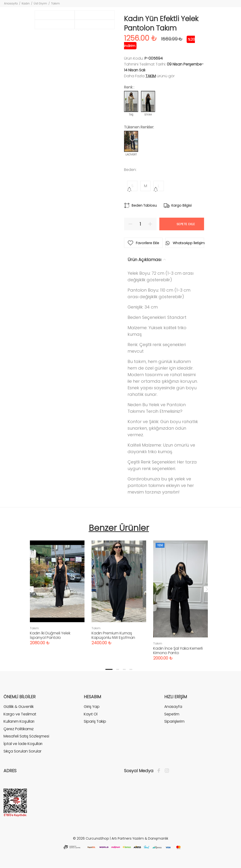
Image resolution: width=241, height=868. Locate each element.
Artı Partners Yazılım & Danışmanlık (140, 838)
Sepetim (172, 714)
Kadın (26, 3)
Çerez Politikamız (19, 729)
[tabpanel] (57, 588)
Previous (31, 589)
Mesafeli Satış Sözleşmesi (26, 736)
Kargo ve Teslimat (20, 714)
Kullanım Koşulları (19, 721)
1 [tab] (109, 669)
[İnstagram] (166, 771)
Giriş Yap (92, 707)
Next (207, 589)
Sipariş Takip (95, 721)
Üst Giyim (40, 3)
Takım (55, 3)
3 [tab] (124, 669)
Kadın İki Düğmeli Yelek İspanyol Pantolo (50, 635)
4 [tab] (131, 669)
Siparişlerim (174, 721)
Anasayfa (11, 3)
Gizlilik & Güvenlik (19, 707)
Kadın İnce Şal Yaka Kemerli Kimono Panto (178, 651)
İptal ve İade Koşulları (23, 744)
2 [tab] (118, 669)
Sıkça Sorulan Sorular (22, 751)
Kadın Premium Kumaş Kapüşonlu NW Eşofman (113, 635)
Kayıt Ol (91, 714)
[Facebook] (160, 771)
